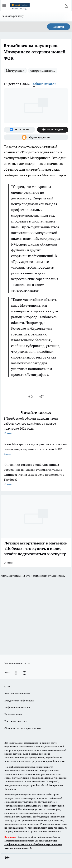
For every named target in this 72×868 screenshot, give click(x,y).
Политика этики (13, 714)
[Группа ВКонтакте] (19, 130)
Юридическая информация (19, 701)
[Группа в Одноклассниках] (36, 137)
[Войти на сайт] (66, 6)
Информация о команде (17, 707)
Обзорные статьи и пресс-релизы (23, 728)
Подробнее (10, 789)
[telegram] (43, 397)
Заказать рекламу (13, 16)
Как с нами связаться (16, 721)
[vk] (31, 397)
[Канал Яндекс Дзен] (53, 130)
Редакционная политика (17, 693)
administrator (44, 84)
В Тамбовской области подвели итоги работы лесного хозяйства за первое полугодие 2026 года (36, 426)
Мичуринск (15, 70)
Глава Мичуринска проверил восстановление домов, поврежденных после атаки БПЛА (36, 449)
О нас (7, 687)
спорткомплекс (43, 70)
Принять (59, 27)
